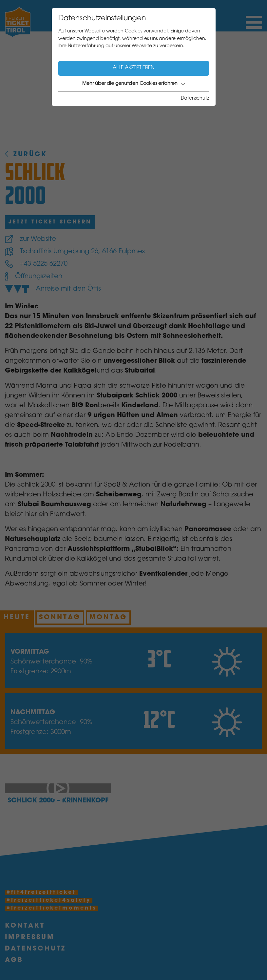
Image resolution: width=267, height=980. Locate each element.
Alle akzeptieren (133, 68)
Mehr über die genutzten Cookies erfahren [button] (133, 84)
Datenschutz (195, 99)
